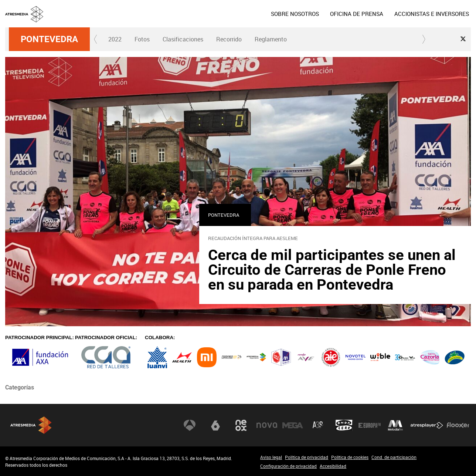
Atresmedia (31, 425)
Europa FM (370, 425)
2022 (115, 39)
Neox (241, 425)
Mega (293, 425)
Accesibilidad (333, 466)
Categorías (20, 387)
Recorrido (229, 39)
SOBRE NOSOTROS (295, 14)
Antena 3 (190, 425)
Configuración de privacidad (288, 466)
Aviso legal (271, 457)
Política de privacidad (307, 457)
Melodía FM (395, 425)
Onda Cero (344, 425)
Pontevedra (49, 39)
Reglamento (271, 39)
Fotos (142, 39)
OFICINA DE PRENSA (357, 14)
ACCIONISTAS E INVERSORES (432, 14)
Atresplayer (427, 425)
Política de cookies (350, 457)
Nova (267, 425)
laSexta (215, 425)
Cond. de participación (394, 457)
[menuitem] (295, 14)
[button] (96, 39)
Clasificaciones (183, 39)
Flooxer (458, 425)
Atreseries (318, 425)
